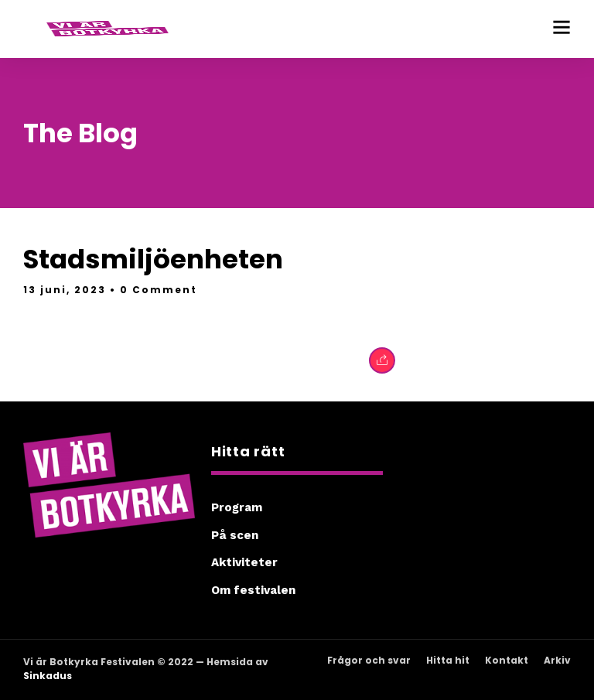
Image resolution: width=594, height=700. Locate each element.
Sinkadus (48, 676)
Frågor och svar (369, 660)
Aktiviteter (244, 562)
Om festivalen (253, 590)
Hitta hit (448, 660)
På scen (235, 535)
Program (237, 507)
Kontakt (507, 660)
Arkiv (557, 660)
